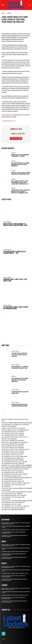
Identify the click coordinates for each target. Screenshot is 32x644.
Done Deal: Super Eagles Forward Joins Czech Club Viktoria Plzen (21, 173)
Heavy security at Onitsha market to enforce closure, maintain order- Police (15, 225)
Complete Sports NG (18, 134)
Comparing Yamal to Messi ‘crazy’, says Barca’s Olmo (15, 280)
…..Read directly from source (9, 121)
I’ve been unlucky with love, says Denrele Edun (20, 392)
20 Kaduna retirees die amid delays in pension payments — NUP (15, 252)
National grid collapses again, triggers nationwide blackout (20, 405)
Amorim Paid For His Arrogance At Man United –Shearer (20, 155)
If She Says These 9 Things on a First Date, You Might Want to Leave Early (19, 355)
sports (9, 13)
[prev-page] (3, 413)
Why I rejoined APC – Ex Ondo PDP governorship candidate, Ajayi (20, 367)
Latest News (7, 222)
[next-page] (5, 413)
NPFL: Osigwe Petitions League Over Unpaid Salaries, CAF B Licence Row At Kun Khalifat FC (20, 182)
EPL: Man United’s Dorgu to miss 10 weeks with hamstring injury (16, 308)
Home (3, 13)
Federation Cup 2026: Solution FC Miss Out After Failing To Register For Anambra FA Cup (21, 191)
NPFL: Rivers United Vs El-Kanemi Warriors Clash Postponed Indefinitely (20, 164)
